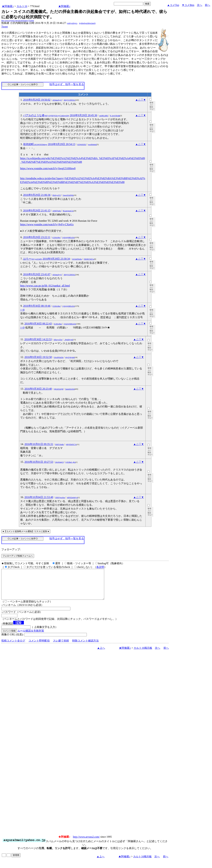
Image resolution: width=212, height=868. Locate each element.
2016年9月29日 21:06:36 (37, 195)
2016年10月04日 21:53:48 (39, 497)
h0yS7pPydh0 (70, 357)
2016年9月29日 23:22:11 (37, 237)
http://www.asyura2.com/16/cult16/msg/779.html (18, 20)
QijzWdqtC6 (59, 462)
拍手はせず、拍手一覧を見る (67, 84)
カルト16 (22, 6)
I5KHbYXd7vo (89, 259)
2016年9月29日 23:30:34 (56, 259)
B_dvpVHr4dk (115, 116)
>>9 (22, 328)
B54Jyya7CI (57, 195)
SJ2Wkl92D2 (82, 145)
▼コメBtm (188, 5)
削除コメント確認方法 (85, 647)
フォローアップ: (11, 549)
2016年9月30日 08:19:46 (37, 306)
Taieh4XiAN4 (70, 389)
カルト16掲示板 (143, 654)
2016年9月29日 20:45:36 (84, 115)
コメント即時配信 (39, 647)
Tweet (5, 27)
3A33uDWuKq (77, 259)
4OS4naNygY (57, 100)
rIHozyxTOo (58, 340)
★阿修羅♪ (8, 6)
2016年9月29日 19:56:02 (37, 100)
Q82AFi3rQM (59, 389)
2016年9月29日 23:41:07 (37, 274)
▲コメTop (173, 5)
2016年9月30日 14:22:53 (38, 339)
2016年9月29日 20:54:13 (62, 144)
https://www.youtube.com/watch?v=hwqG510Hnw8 (48, 168)
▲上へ (101, 654)
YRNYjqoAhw (60, 498)
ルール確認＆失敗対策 (31, 637)
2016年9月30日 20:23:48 (38, 389)
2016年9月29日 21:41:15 (37, 210)
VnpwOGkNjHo (68, 195)
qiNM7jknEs (57, 211)
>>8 (22, 310)
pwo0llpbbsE (92, 145)
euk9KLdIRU (104, 116)
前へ (208, 5)
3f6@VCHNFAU (69, 100)
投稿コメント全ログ (13, 647)
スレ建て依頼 (61, 647)
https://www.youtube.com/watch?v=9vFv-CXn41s (47, 224)
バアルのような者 (46, 115)
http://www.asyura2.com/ (86, 843)
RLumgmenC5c (68, 211)
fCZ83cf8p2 (56, 238)
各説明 (100, 567)
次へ (200, 5)
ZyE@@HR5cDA (68, 238)
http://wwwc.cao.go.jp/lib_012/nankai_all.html (45, 286)
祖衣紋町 (35, 144)
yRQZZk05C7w (71, 444)
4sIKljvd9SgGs (72, 23)
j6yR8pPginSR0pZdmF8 (87, 23)
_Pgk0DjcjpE (69, 340)
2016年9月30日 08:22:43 (38, 324)
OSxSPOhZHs (59, 357)
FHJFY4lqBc (60, 444)
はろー (33, 259)
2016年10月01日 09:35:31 (39, 444)
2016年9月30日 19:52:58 (38, 357)
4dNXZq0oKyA (72, 498)
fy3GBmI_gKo (70, 462)
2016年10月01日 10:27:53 (39, 462)
